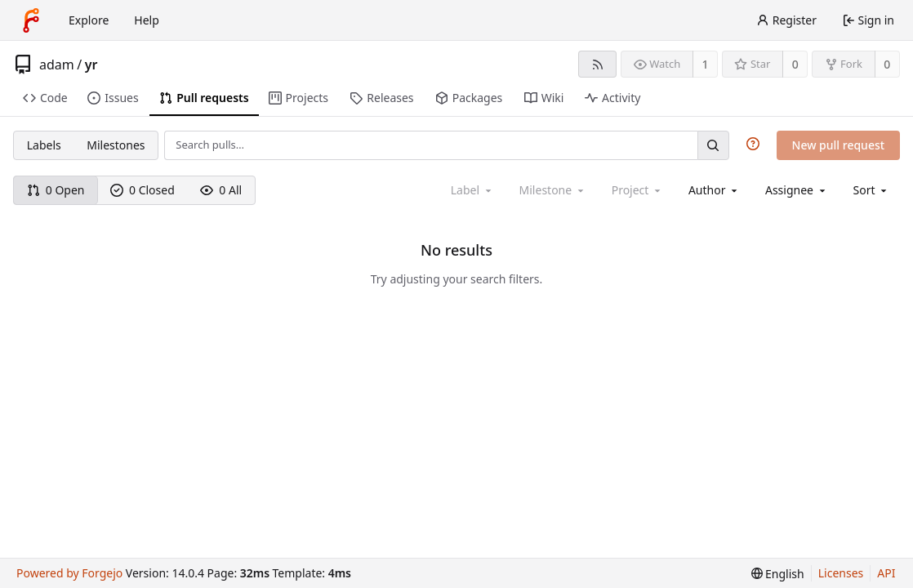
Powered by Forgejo (69, 573)
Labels (44, 145)
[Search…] (713, 145)
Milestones (116, 145)
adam (57, 65)
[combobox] (714, 190)
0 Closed (143, 190)
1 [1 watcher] (706, 64)
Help (147, 20)
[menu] (872, 190)
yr (91, 65)
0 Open (56, 190)
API (886, 573)
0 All (221, 190)
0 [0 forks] (887, 64)
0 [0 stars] (795, 64)
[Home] (31, 20)
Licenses (841, 573)
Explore (89, 20)
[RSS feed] (597, 64)
